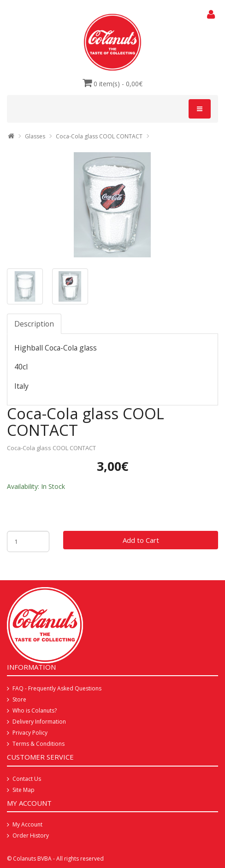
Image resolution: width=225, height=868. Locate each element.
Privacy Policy (30, 733)
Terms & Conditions (38, 744)
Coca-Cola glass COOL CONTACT (99, 136)
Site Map (24, 790)
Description (34, 324)
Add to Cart (141, 540)
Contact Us (27, 779)
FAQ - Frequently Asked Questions (57, 688)
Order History (31, 835)
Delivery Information (39, 722)
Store (19, 699)
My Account (27, 824)
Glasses (35, 136)
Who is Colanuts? (35, 710)
